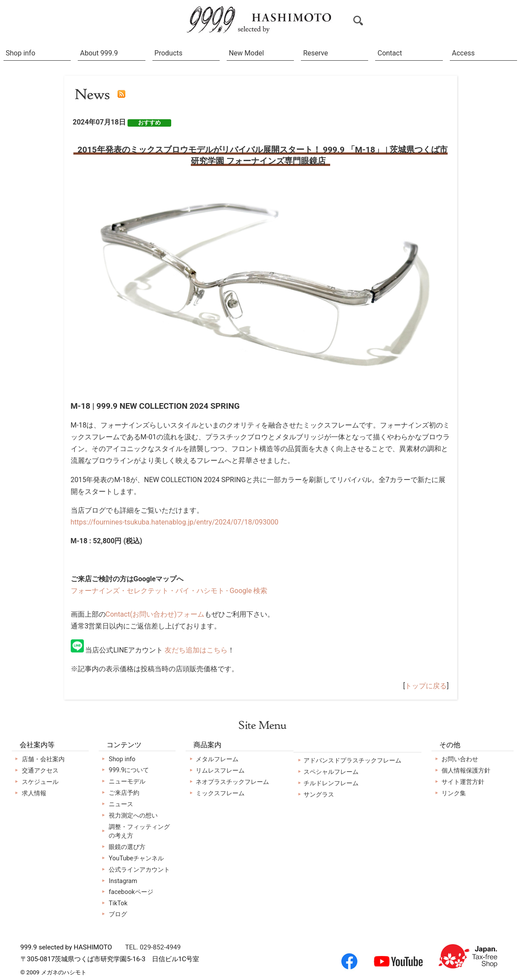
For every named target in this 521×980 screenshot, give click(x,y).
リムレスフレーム (220, 771)
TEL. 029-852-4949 (153, 947)
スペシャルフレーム (331, 772)
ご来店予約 (124, 793)
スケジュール (40, 782)
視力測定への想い (133, 816)
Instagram (123, 881)
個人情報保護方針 (466, 771)
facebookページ (131, 892)
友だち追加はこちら (196, 650)
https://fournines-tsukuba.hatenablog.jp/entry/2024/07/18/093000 (175, 522)
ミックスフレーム (220, 793)
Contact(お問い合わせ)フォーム (155, 614)
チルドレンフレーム (331, 783)
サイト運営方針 (463, 782)
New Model (246, 53)
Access (463, 53)
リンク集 (454, 793)
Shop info (21, 53)
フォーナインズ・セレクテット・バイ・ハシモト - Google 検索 (169, 591)
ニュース (121, 804)
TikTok (118, 903)
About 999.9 (99, 53)
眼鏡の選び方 (127, 847)
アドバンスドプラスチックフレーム (352, 761)
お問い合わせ (460, 759)
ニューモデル (127, 782)
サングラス (319, 795)
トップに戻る (426, 686)
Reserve (316, 53)
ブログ (118, 914)
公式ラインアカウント (139, 870)
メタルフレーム (217, 759)
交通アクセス (40, 771)
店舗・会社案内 (43, 759)
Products (169, 53)
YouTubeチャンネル (136, 858)
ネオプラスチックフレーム (232, 782)
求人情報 (34, 793)
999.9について (129, 770)
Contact (390, 53)
